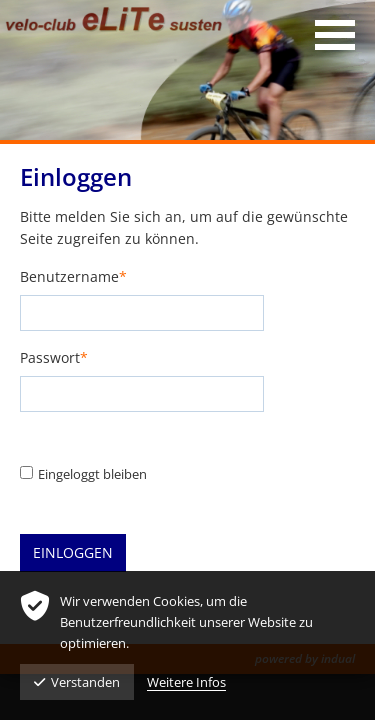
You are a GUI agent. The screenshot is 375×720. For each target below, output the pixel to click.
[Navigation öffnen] (335, 35)
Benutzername (73, 277)
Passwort (54, 358)
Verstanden (77, 682)
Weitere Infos (186, 682)
